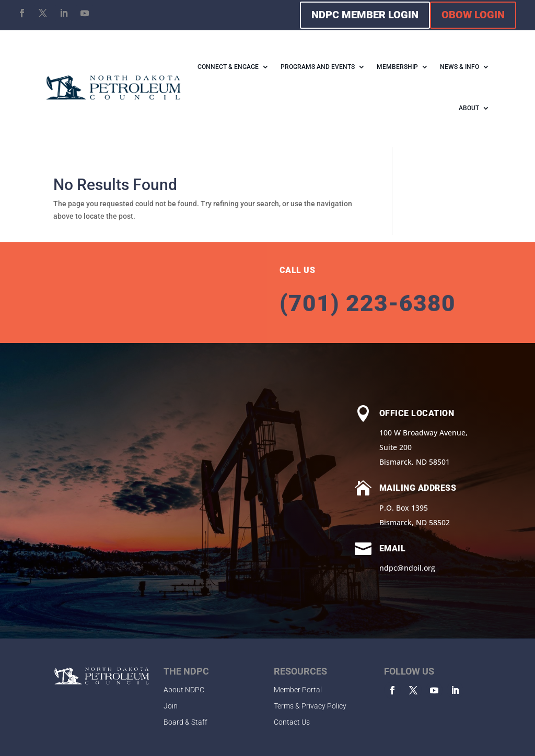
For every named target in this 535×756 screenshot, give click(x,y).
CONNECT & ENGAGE (228, 67)
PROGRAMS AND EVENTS (318, 67)
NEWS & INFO (460, 67)
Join (171, 706)
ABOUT (469, 108)
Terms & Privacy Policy (310, 706)
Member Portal (298, 690)
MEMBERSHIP (397, 67)
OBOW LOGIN (473, 15)
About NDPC (184, 690)
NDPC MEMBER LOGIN (365, 15)
